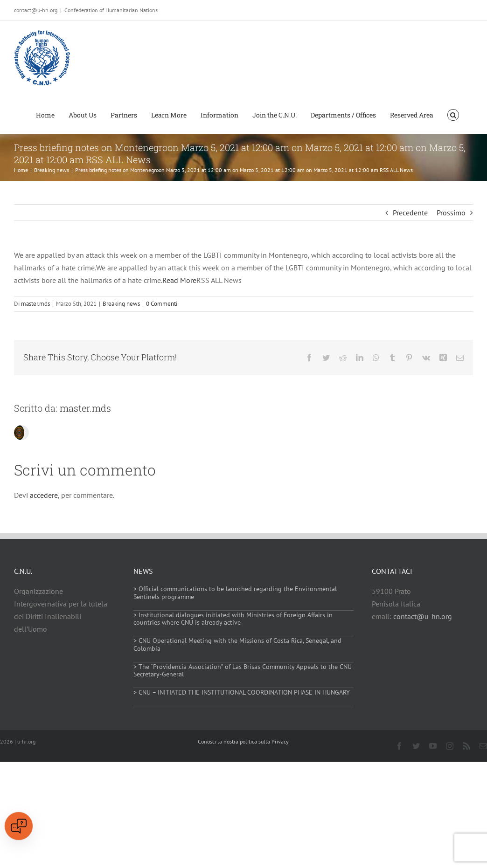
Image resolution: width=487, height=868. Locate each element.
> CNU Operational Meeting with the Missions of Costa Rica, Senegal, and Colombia (237, 644)
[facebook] (399, 746)
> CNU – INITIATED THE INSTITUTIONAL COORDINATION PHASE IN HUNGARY (242, 692)
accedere (44, 495)
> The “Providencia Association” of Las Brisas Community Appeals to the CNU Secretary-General (243, 671)
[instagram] (450, 746)
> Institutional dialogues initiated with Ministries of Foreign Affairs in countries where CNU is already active (233, 619)
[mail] (483, 746)
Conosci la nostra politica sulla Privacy (243, 741)
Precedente (410, 213)
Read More (179, 280)
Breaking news (121, 304)
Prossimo (451, 213)
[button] (453, 114)
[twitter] (416, 746)
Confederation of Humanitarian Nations (111, 10)
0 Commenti (162, 304)
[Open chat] (19, 826)
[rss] (466, 746)
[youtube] (433, 746)
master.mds (35, 304)
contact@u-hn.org (423, 616)
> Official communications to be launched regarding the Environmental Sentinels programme (235, 593)
